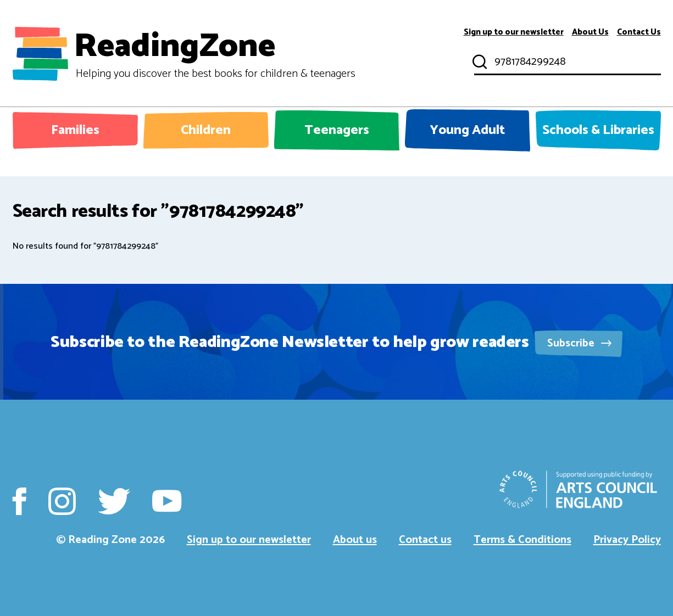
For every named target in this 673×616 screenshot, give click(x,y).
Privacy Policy (627, 540)
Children (206, 130)
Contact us (425, 540)
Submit (479, 62)
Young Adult (468, 130)
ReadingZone (215, 54)
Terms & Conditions (522, 540)
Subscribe (579, 343)
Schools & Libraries (598, 130)
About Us (590, 32)
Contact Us (639, 32)
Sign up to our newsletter (514, 32)
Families (75, 130)
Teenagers (337, 130)
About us (355, 540)
